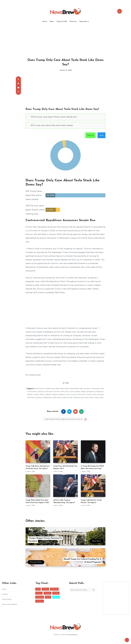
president (100, 395)
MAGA (42, 395)
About (4, 589)
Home (45, 22)
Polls (67, 383)
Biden (58, 389)
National (40, 597)
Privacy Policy (7, 599)
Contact (5, 594)
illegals (84, 392)
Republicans (48, 397)
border (71, 389)
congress (87, 389)
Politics (89, 395)
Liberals (36, 395)
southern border (67, 397)
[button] (67, 117)
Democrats (49, 392)
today (92, 397)
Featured (54, 589)
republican (39, 397)
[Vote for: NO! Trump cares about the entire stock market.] (65, 125)
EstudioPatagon (72, 635)
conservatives (32, 392)
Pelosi (84, 395)
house (67, 392)
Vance (101, 397)
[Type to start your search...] (82, 590)
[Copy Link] (65, 419)
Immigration (99, 392)
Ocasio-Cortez (76, 395)
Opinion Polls (62, 22)
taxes (87, 397)
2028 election (51, 389)
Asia (38, 589)
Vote (101, 135)
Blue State (65, 389)
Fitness (39, 593)
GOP (62, 392)
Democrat (41, 392)
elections (57, 392)
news (68, 395)
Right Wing (57, 397)
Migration (63, 395)
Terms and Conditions (10, 604)
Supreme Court (79, 397)
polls (95, 395)
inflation (30, 395)
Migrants (55, 395)
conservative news (98, 389)
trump (96, 397)
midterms (48, 395)
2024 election (40, 389)
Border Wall (79, 389)
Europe (45, 589)
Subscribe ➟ (84, 22)
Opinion (56, 597)
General (47, 593)
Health (56, 593)
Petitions (73, 22)
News (52, 22)
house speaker (75, 392)
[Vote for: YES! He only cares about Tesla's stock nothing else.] (65, 117)
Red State (31, 397)
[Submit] (94, 590)
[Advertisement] (65, 38)
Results (91, 135)
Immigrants (91, 392)
